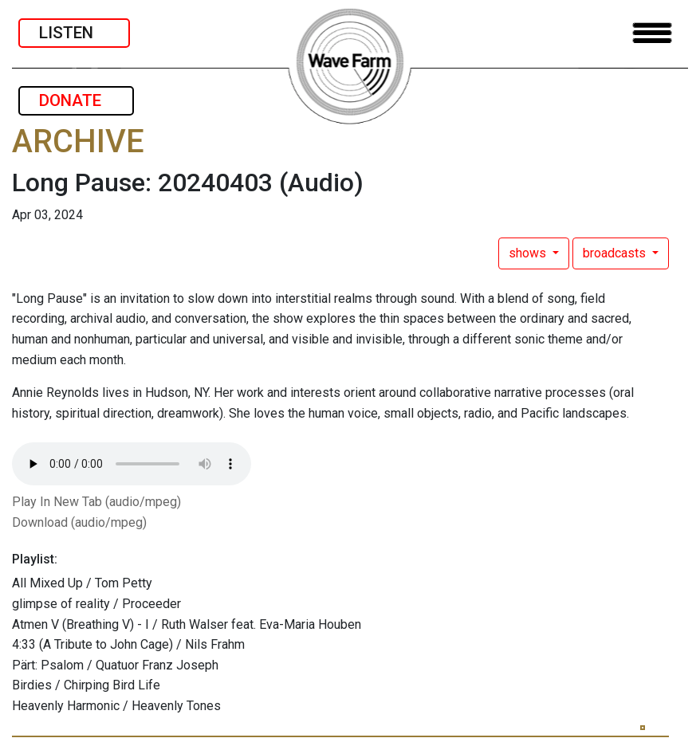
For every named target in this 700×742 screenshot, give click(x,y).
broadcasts (616, 253)
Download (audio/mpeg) (79, 522)
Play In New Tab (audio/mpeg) (96, 502)
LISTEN (74, 33)
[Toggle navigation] (652, 33)
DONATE (76, 100)
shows (529, 253)
